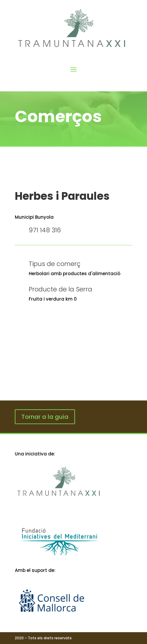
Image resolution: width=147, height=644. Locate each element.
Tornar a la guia (45, 417)
